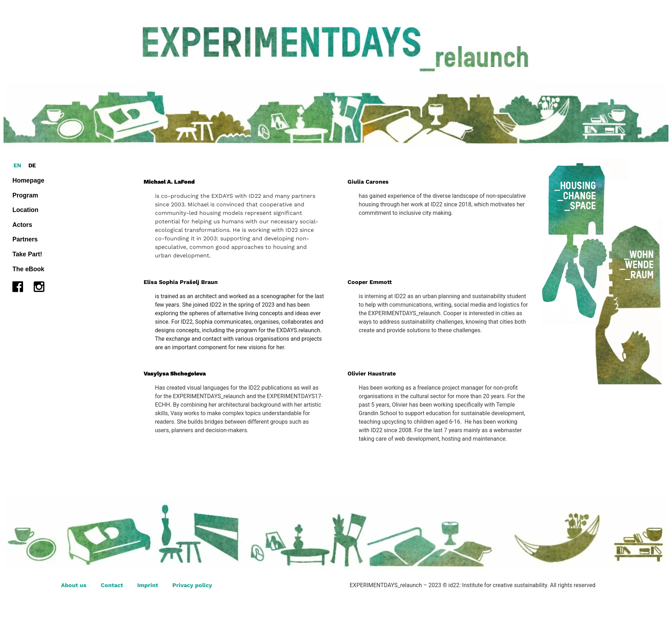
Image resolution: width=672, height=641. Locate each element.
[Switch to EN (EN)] (17, 166)
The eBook (28, 269)
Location (25, 210)
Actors (22, 225)
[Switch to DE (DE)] (32, 166)
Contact (112, 585)
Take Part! (27, 254)
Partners (25, 239)
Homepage (28, 180)
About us (74, 585)
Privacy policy (192, 585)
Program (25, 195)
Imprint (148, 585)
